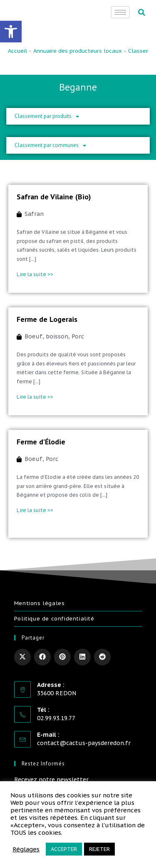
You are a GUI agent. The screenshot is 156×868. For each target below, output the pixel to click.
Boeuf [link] (33, 336)
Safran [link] (34, 214)
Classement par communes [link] (50, 146)
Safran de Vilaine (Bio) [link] (54, 197)
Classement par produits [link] (47, 116)
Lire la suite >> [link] (35, 274)
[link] (11, 32)
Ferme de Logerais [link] (47, 319)
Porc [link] (78, 336)
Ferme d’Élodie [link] (41, 442)
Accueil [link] (17, 51)
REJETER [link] (99, 849)
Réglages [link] (26, 849)
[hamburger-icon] (120, 12)
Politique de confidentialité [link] (54, 619)
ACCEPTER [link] (64, 849)
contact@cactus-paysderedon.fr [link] (84, 743)
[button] (141, 12)
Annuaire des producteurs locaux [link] (78, 51)
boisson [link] (57, 336)
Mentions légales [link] (40, 603)
